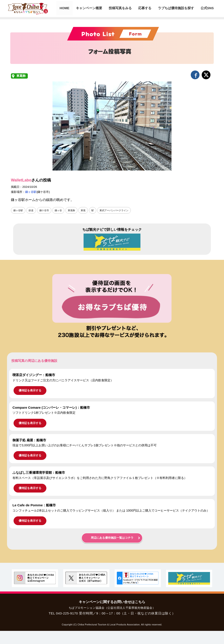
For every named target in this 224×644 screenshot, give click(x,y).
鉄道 (32, 210)
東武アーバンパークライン (119, 210)
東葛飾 (21, 76)
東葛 (87, 210)
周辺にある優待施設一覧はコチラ (112, 538)
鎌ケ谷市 (46, 210)
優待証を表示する (30, 390)
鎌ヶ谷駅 (31, 192)
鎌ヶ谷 (61, 210)
